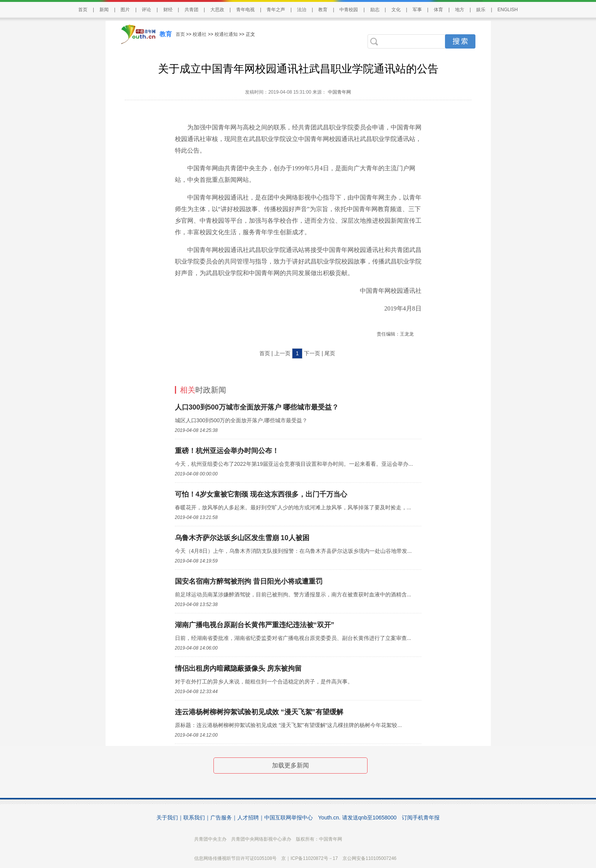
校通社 (200, 34)
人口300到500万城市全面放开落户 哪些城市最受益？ (257, 407)
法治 (302, 10)
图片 (125, 10)
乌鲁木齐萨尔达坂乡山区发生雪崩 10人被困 (242, 538)
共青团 (191, 10)
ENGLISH (508, 10)
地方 (460, 10)
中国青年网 (339, 92)
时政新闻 (203, 390)
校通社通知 (226, 34)
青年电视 (245, 10)
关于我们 (167, 818)
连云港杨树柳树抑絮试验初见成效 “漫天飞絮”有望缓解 (259, 712)
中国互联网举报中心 (289, 818)
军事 (417, 10)
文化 (396, 10)
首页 (83, 10)
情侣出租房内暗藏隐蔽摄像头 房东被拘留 (238, 668)
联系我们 (194, 818)
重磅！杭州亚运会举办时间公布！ (227, 451)
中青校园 (349, 10)
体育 (438, 10)
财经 (168, 10)
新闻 (104, 10)
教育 (323, 10)
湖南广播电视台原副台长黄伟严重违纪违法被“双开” (255, 625)
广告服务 (221, 818)
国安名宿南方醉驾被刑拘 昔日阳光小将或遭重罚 (249, 581)
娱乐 (481, 10)
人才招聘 (248, 818)
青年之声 (276, 10)
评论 (146, 10)
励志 (375, 10)
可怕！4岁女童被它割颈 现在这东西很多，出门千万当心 (261, 494)
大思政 (217, 10)
